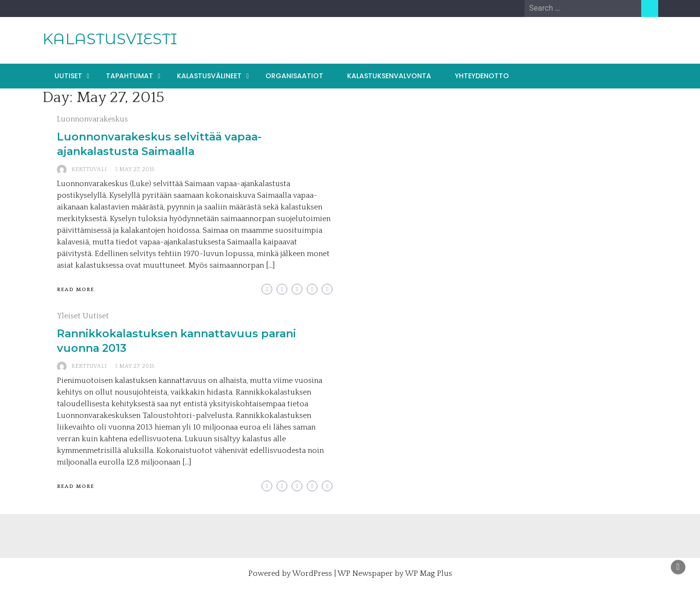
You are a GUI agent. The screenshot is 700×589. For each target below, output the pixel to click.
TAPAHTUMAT (130, 76)
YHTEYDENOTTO (482, 76)
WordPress (312, 573)
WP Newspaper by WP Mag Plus (395, 573)
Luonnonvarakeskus (92, 119)
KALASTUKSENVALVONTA (389, 76)
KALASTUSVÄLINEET (209, 76)
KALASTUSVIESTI (110, 39)
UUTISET (68, 76)
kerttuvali (89, 169)
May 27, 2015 (137, 169)
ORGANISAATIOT (294, 76)
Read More (76, 290)
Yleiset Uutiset (83, 316)
